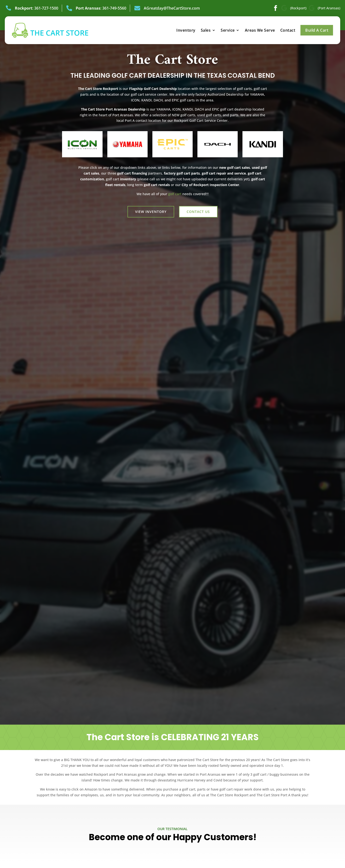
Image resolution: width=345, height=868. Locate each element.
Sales (206, 30)
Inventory (186, 30)
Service (228, 30)
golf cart (175, 194)
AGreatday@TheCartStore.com (172, 8)
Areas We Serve (260, 30)
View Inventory (151, 212)
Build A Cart (317, 30)
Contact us (198, 212)
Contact (288, 30)
